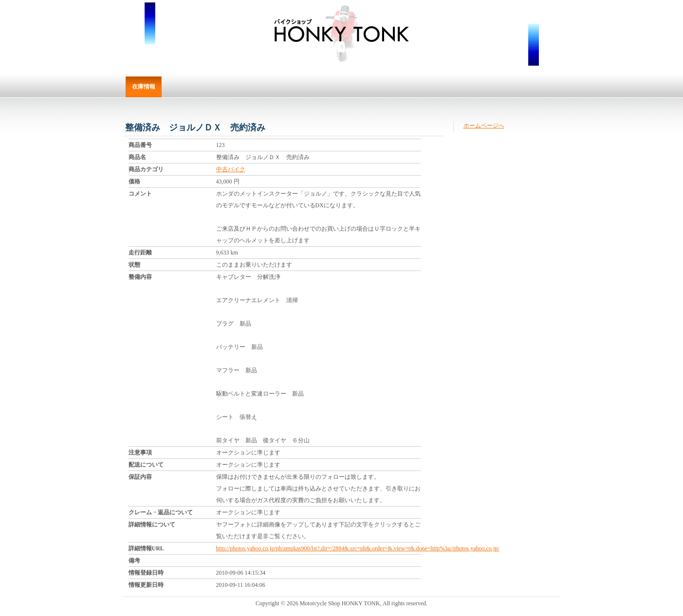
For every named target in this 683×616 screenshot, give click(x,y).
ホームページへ (484, 126)
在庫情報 (144, 87)
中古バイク (231, 169)
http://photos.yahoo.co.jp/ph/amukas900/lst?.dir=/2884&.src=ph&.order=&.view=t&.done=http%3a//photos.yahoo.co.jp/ (358, 548)
